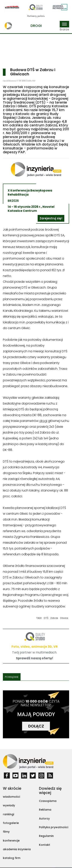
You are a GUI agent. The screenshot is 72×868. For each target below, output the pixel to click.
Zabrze (54, 618)
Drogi (36, 26)
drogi (43, 421)
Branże (64, 26)
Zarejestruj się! (51, 218)
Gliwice (64, 618)
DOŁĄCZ (36, 726)
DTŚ (46, 618)
